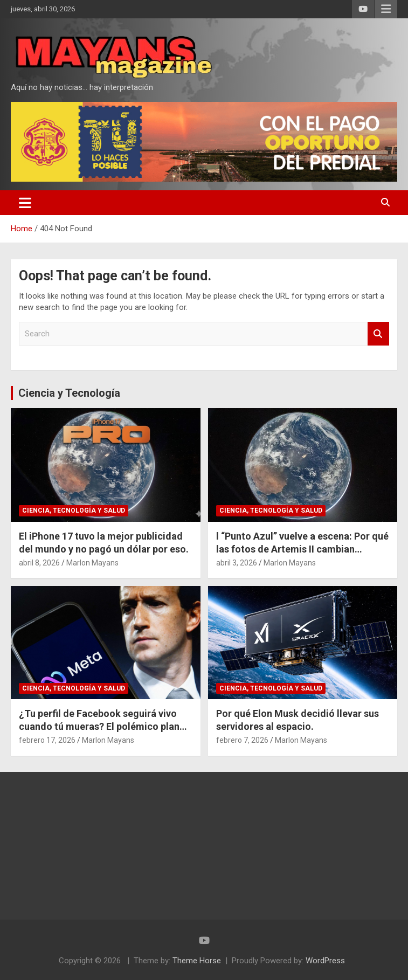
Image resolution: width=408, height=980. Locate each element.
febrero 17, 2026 (47, 740)
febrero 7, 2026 (242, 740)
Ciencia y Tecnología (69, 393)
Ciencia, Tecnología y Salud (74, 510)
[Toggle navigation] (25, 203)
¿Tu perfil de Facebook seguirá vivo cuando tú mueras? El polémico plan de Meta (99, 726)
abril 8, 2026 (39, 563)
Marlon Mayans (92, 563)
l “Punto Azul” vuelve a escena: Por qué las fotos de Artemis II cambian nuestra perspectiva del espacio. (302, 549)
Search (378, 334)
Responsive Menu (386, 9)
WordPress (325, 961)
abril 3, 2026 (237, 563)
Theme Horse (197, 961)
